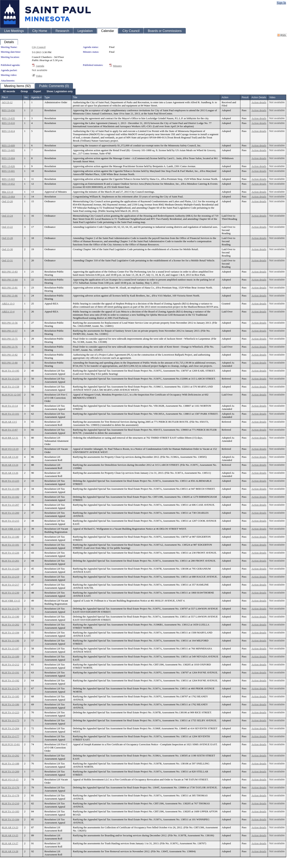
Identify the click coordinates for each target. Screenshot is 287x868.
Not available (40, 70)
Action (225, 97)
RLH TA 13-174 (10, 688)
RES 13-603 (8, 179)
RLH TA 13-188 (10, 763)
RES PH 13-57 (10, 331)
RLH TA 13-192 (10, 680)
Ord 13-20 (7, 201)
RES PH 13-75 (10, 339)
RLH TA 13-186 (10, 704)
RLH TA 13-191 (10, 672)
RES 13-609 (8, 145)
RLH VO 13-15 (10, 779)
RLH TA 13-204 (10, 728)
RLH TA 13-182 (10, 497)
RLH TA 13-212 (10, 664)
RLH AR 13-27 (10, 843)
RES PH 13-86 (10, 296)
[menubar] (38, 92)
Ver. (26, 97)
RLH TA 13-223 (10, 712)
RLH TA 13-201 (10, 561)
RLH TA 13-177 (10, 736)
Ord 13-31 (7, 260)
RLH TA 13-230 (10, 593)
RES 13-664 (8, 197)
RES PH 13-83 (10, 272)
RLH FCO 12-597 (11, 395)
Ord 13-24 (7, 216)
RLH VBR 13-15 (11, 601)
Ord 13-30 (7, 249)
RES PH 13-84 (10, 280)
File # (5, 97)
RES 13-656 (8, 110)
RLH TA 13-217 (10, 585)
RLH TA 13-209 (10, 771)
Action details (259, 102)
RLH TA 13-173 (10, 720)
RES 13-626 (8, 166)
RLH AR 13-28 (10, 851)
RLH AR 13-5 (9, 422)
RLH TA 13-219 (10, 577)
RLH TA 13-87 (10, 430)
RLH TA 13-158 (10, 387)
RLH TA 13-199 (10, 489)
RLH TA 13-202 (10, 625)
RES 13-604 (8, 158)
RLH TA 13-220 (10, 569)
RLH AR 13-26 (10, 473)
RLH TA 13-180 (10, 537)
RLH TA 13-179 (10, 609)
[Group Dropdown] (24, 92)
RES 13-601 (8, 171)
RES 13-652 (8, 184)
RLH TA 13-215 (10, 521)
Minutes (117, 66)
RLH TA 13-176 (10, 787)
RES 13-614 (8, 131)
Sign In (281, 3)
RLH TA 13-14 (10, 406)
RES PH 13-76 (10, 347)
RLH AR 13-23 (10, 827)
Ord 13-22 (7, 227)
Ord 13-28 (7, 238)
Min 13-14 (7, 192)
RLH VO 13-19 (10, 449)
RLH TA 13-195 (10, 371)
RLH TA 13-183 (10, 811)
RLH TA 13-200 (10, 513)
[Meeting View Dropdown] (60, 92)
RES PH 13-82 (10, 355)
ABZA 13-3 (8, 304)
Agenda (40, 66)
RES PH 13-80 (10, 363)
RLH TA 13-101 (10, 414)
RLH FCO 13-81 (11, 744)
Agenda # (36, 97)
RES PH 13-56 (10, 323)
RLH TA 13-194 (10, 633)
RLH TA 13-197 (10, 649)
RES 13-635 (8, 118)
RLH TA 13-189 (10, 656)
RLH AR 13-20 (10, 457)
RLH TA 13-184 (10, 819)
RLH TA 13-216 (10, 379)
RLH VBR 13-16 (11, 529)
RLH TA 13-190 (10, 617)
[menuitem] (9, 92)
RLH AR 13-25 (10, 835)
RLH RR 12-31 (10, 438)
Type (47, 97)
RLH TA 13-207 (10, 505)
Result (245, 97)
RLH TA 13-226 (10, 553)
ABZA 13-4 (8, 312)
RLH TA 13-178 (10, 795)
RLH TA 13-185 (10, 696)
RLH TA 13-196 (10, 641)
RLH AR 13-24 (10, 465)
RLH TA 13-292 (10, 756)
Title (75, 97)
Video (39, 76)
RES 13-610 (8, 123)
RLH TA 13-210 (10, 803)
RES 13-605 (8, 150)
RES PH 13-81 (10, 288)
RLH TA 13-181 (10, 545)
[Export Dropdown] (37, 92)
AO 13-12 (7, 102)
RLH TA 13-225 (10, 481)
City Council (39, 47)
